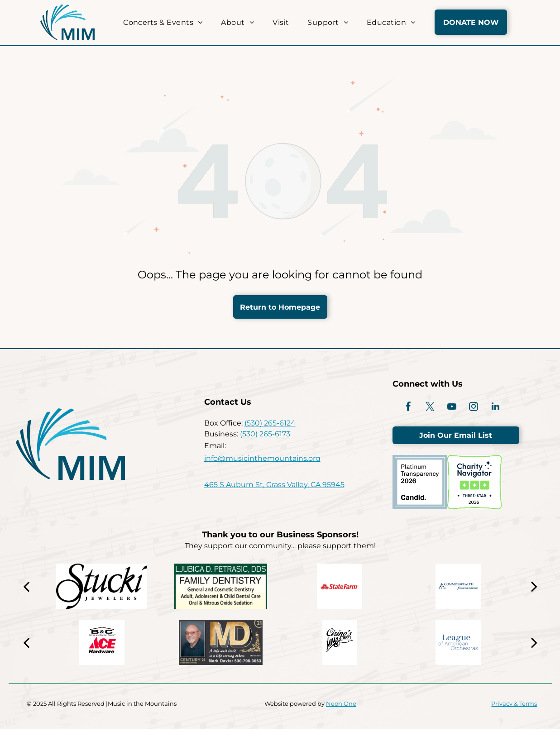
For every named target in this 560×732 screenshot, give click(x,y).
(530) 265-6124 (270, 424)
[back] (26, 589)
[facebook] (403, 409)
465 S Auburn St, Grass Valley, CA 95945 (274, 486)
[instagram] (476, 409)
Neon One (341, 706)
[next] (534, 589)
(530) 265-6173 (265, 435)
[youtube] (452, 409)
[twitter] (427, 409)
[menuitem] (161, 22)
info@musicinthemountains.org (262, 460)
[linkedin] (501, 409)
